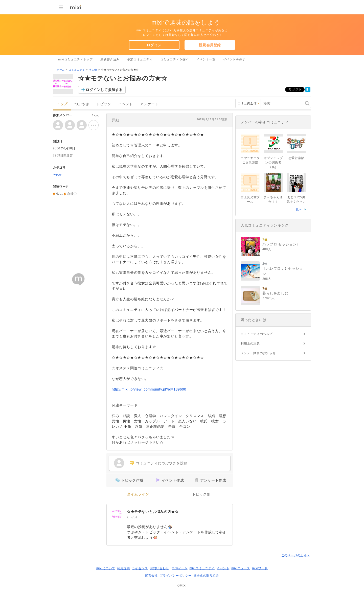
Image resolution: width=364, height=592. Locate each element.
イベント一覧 (206, 59)
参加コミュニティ (140, 59)
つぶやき (82, 104)
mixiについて (106, 568)
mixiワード (260, 568)
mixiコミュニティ (202, 568)
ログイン (154, 45)
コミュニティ (77, 70)
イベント (126, 104)
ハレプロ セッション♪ (281, 244)
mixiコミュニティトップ (75, 59)
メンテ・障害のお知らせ (258, 353)
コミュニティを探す (175, 59)
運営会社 (151, 576)
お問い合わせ (160, 568)
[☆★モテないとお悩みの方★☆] (117, 514)
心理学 (72, 194)
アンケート (149, 104)
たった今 (132, 517)
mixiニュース (241, 568)
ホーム (61, 70)
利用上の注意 (250, 344)
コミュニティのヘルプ (257, 334)
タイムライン (138, 494)
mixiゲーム (180, 568)
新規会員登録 (210, 45)
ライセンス (140, 568)
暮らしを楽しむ (275, 293)
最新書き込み (110, 59)
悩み (60, 194)
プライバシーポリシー (176, 576)
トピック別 (201, 494)
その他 (93, 70)
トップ (62, 104)
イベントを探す (234, 59)
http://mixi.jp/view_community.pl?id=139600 (149, 389)
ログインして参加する (104, 90)
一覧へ (297, 209)
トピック (104, 104)
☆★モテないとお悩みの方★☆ (153, 512)
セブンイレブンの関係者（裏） (273, 163)
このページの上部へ (296, 555)
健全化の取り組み (206, 576)
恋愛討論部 (296, 158)
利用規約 (123, 568)
